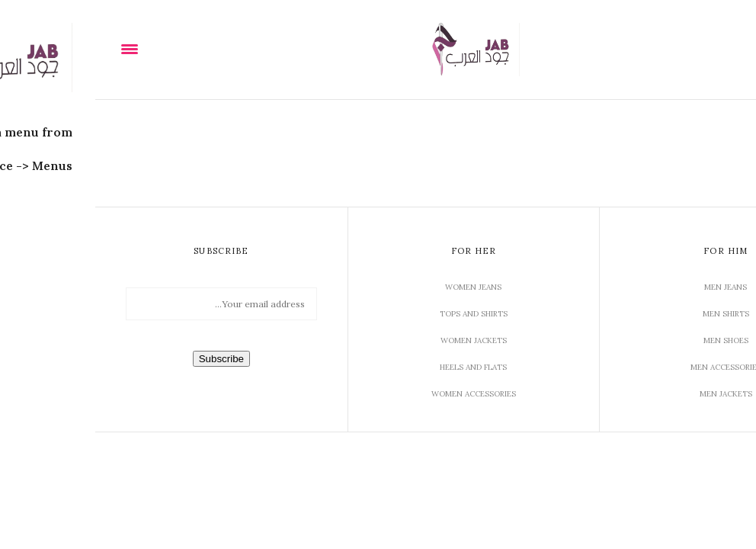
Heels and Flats (378, 367)
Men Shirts (631, 314)
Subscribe (126, 359)
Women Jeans (378, 287)
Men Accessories (631, 367)
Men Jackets (631, 394)
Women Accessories (378, 394)
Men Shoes (631, 340)
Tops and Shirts (378, 314)
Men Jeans (630, 287)
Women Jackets (378, 340)
